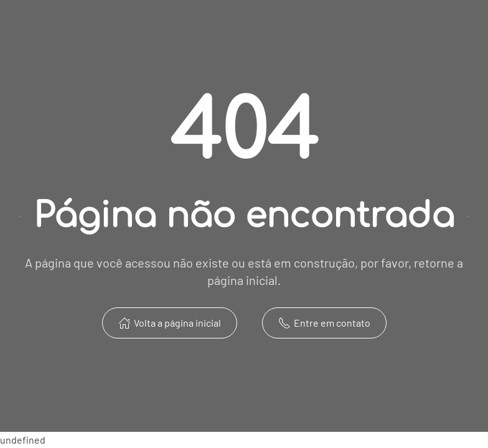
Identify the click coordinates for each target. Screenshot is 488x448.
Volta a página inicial (170, 323)
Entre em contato (324, 323)
